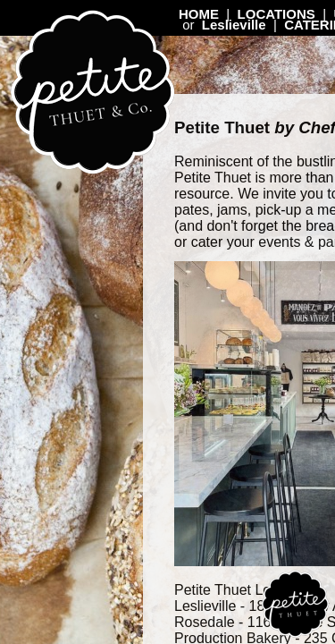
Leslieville (234, 25)
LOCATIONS (276, 14)
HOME (199, 14)
